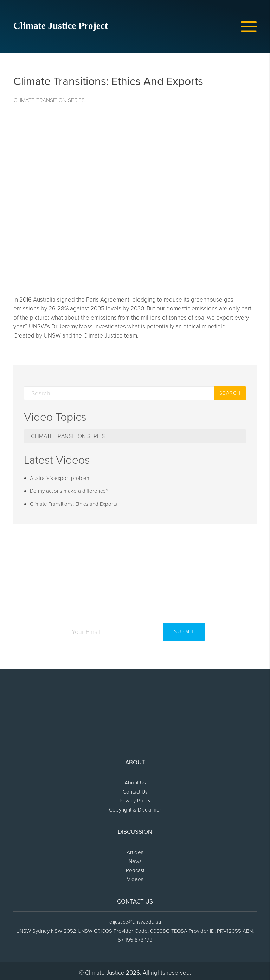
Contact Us (135, 792)
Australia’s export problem (60, 478)
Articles (135, 852)
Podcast (135, 870)
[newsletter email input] (114, 632)
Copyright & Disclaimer (135, 810)
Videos (135, 879)
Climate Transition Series (49, 100)
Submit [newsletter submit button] (184, 632)
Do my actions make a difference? (69, 491)
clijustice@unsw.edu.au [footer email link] (135, 922)
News (135, 861)
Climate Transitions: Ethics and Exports (73, 504)
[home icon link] (66, 28)
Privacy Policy (135, 801)
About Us (135, 783)
